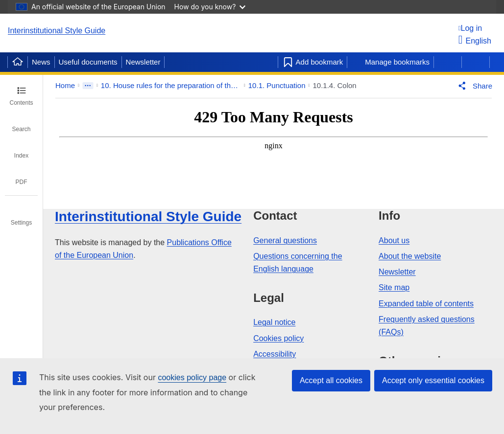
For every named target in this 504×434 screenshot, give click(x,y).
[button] (473, 86)
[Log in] (475, 28)
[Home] (18, 62)
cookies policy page (192, 377)
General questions (285, 240)
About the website (410, 256)
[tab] (21, 96)
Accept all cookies (331, 380)
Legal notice (274, 322)
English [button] (475, 41)
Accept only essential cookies (433, 380)
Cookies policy (278, 338)
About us (394, 240)
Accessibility (275, 354)
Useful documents (88, 62)
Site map (394, 287)
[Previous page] (448, 62)
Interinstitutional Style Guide (57, 31)
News (41, 62)
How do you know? (210, 7)
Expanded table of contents (426, 304)
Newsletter (143, 62)
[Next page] (476, 62)
